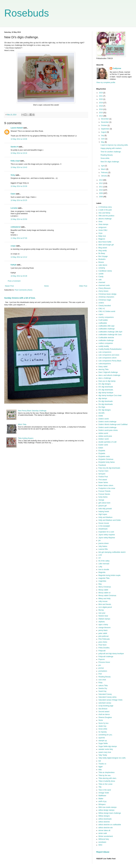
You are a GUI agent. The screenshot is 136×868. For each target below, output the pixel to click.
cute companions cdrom (107, 358)
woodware (102, 842)
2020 (101, 99)
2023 (101, 93)
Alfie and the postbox (106, 216)
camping (102, 268)
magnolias (102, 581)
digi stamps (103, 398)
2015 (101, 113)
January (104, 176)
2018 (101, 106)
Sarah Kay (102, 691)
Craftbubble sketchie (106, 338)
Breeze (101, 262)
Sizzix (101, 720)
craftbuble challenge (106, 340)
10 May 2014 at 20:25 (19, 200)
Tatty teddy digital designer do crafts (112, 758)
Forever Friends (104, 491)
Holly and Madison (105, 517)
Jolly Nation (103, 546)
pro (100, 665)
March (104, 169)
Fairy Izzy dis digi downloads (109, 468)
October (104, 125)
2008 (101, 197)
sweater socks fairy (106, 749)
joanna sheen (104, 543)
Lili (100, 558)
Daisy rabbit (103, 367)
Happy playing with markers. (111, 148)
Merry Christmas (105, 587)
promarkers (103, 671)
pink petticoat (103, 636)
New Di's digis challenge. (110, 162)
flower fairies (103, 482)
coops (13, 246)
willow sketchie (104, 822)
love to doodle (104, 570)
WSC (100, 845)
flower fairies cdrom (106, 485)
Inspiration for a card (106, 532)
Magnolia (102, 572)
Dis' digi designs (105, 410)
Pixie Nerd (102, 645)
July (103, 136)
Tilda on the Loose (105, 784)
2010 (101, 190)
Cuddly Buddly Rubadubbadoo (110, 349)
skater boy (102, 726)
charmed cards (104, 285)
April (103, 166)
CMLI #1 (102, 309)
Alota (100, 222)
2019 (101, 103)
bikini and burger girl (106, 245)
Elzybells (102, 453)
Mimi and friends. (105, 604)
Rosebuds (27, 13)
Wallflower (102, 796)
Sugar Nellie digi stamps (108, 746)
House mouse (104, 523)
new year (102, 613)
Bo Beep (102, 253)
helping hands (104, 511)
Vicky (13, 175)
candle (101, 274)
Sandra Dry (103, 688)
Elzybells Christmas (106, 459)
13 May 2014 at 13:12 (19, 257)
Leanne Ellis (103, 549)
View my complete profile (106, 82)
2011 (101, 187)
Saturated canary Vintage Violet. (111, 700)
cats (100, 280)
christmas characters (106, 297)
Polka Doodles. (104, 648)
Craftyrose (117, 68)
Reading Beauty (107, 155)
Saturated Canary (105, 694)
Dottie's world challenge (107, 422)
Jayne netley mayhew (107, 535)
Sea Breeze (103, 709)
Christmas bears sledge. (108, 294)
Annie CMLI (103, 230)
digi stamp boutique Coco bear (110, 395)
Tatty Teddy (103, 755)
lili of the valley (104, 561)
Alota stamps (103, 224)
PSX (100, 674)
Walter (101, 799)
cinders (101, 303)
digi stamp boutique (106, 393)
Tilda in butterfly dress (107, 781)
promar (101, 668)
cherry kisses (103, 291)
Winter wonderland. (106, 836)
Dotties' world (104, 439)
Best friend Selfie (105, 242)
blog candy (103, 251)
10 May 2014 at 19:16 (19, 153)
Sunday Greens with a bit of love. (20, 298)
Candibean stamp (105, 271)
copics (101, 314)
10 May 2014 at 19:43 (19, 167)
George (101, 500)
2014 (101, 116)
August (104, 132)
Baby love (102, 236)
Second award (104, 712)
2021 (101, 96)
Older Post (83, 286)
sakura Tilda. (103, 686)
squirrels (102, 738)
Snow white (103, 729)
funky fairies (103, 497)
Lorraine (14, 208)
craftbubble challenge (107, 329)
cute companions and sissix (109, 355)
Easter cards (103, 445)
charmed (102, 282)
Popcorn (102, 659)
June (103, 139)
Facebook (102, 465)
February (105, 172)
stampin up (103, 741)
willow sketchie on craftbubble (110, 825)
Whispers (102, 804)
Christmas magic (105, 300)
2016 (101, 109)
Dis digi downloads (106, 401)
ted (100, 761)
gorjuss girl (103, 506)
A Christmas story (105, 207)
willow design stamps (106, 810)
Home (46, 286)
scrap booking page (106, 706)
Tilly (100, 787)
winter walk (103, 833)
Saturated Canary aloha (107, 697)
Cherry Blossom (104, 288)
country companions (106, 317)
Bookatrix (102, 259)
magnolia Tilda (104, 578)
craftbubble (103, 323)
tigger (101, 767)
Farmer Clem (103, 471)
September (105, 129)
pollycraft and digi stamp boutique (111, 654)
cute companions (105, 352)
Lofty (100, 567)
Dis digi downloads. (106, 404)
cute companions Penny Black (110, 361)
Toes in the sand (105, 790)
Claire (13, 194)
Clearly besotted (105, 306)
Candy (101, 277)
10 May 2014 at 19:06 (19, 139)
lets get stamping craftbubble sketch (112, 552)
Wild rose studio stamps (107, 807)
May (103, 142)
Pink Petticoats (104, 639)
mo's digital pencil (105, 607)
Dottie (101, 416)
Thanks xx (102, 764)
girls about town (104, 503)
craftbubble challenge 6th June (110, 335)
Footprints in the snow (107, 488)
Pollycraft (102, 651)
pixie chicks (103, 642)
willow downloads (105, 819)
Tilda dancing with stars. (108, 778)
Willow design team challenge (110, 813)
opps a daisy (103, 625)
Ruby (100, 683)
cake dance (103, 265)
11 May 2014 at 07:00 (19, 238)
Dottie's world (104, 419)
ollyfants (102, 622)
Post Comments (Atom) (23, 290)
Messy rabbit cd (104, 593)
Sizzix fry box (103, 723)
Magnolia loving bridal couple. (110, 575)
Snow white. (105, 158)
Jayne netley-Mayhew (107, 538)
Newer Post (9, 286)
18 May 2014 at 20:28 (19, 276)
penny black (103, 630)
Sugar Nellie (103, 743)
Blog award (103, 248)
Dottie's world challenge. (108, 427)
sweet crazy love (105, 752)
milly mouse (103, 601)
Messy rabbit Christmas (107, 596)
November (105, 122)
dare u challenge (105, 378)
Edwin (101, 448)
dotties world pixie (105, 436)
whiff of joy (102, 801)
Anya (100, 233)
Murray (101, 610)
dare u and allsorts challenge (109, 375)
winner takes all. (105, 830)
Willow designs (104, 816)
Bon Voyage (103, 256)
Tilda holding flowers (26, 438)
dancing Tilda (103, 369)
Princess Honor (104, 662)
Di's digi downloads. (106, 390)
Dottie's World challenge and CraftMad (113, 424)
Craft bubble (103, 320)
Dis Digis (102, 407)
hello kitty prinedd (105, 509)
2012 (101, 183)
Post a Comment (14, 281)
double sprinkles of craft (107, 442)
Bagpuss (102, 239)
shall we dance (104, 714)
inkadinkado (103, 529)
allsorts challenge (105, 219)
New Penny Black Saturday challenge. (32, 411)
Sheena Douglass (105, 717)
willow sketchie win (106, 828)
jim (100, 541)
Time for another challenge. (111, 152)
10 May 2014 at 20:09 (19, 186)
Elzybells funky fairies (107, 462)
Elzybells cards (104, 456)
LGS (100, 555)
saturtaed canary (105, 703)
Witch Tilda (22, 424)
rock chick (102, 680)
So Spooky (103, 732)
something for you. (105, 735)
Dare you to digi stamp (107, 381)
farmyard (102, 474)
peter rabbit (103, 633)
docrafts (102, 413)
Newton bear (103, 616)
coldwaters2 (16, 227)
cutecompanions (105, 364)
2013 (101, 180)
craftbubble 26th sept (106, 326)
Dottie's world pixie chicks (108, 430)
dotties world (103, 433)
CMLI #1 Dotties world (107, 311)
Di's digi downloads (106, 387)
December (105, 119)
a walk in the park (105, 210)
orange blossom (104, 628)
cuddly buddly (104, 346)
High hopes (103, 514)
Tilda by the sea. (105, 775)
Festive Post (103, 477)
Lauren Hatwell (17, 128)
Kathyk (13, 265)
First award (103, 480)
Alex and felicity (104, 213)
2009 (101, 193)
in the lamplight (104, 526)
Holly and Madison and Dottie (110, 520)
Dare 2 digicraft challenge (108, 372)
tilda (100, 770)
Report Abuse (103, 852)
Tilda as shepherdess (107, 772)
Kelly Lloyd (15, 161)
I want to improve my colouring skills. (114, 145)
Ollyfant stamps (104, 619)
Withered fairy (104, 839)
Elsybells (102, 451)
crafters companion (106, 343)
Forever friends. (104, 494)
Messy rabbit (103, 590)
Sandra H (14, 147)
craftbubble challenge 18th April (110, 332)
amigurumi (102, 227)
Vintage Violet (104, 793)
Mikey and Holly (104, 599)
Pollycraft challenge (106, 657)
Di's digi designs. (105, 384)
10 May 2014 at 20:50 (19, 219)
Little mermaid (104, 564)
